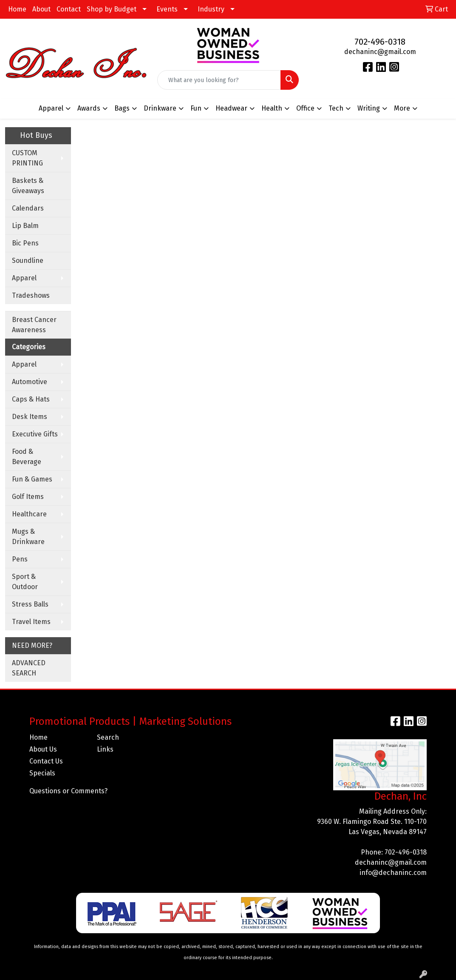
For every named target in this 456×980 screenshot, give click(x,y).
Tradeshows (31, 295)
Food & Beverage (27, 457)
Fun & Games (32, 479)
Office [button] (305, 108)
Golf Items (28, 497)
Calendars (28, 208)
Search (108, 737)
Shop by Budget (112, 9)
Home (17, 9)
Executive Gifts (35, 434)
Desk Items (30, 417)
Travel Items (31, 622)
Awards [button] (89, 108)
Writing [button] (369, 108)
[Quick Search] (219, 80)
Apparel (24, 278)
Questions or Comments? (68, 791)
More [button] (402, 108)
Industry (211, 9)
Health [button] (272, 108)
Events (167, 9)
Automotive (30, 382)
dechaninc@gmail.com (380, 52)
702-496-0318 (380, 42)
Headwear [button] (231, 108)
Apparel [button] (51, 108)
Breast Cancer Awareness (34, 325)
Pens (20, 559)
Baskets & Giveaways (28, 186)
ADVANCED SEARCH (29, 668)
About (41, 9)
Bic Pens (25, 243)
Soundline (28, 261)
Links (105, 749)
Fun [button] (196, 108)
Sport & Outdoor (25, 582)
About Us (43, 749)
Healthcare (29, 514)
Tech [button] (336, 108)
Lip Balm (25, 226)
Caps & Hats (31, 399)
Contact (69, 9)
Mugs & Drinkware (28, 537)
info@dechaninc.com (393, 873)
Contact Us (46, 761)
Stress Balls (30, 604)
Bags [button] (122, 108)
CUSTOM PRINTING (27, 158)
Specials (42, 773)
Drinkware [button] (160, 108)
